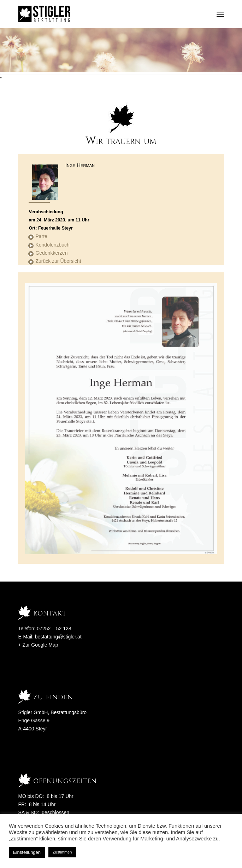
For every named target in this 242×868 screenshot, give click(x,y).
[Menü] (220, 14)
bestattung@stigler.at (58, 637)
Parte (41, 236)
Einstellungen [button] (27, 852)
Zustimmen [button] (62, 852)
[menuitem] (220, 14)
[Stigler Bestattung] (100, 14)
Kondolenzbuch (52, 245)
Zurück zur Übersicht (58, 261)
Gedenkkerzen (51, 253)
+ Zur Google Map (38, 645)
